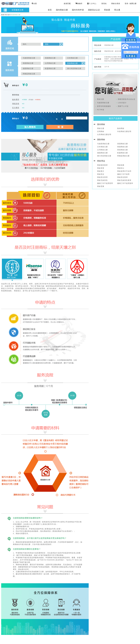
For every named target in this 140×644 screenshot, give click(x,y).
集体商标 (121, 128)
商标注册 (100, 99)
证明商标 (101, 131)
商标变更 (101, 168)
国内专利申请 (78, 10)
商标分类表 (116, 4)
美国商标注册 (122, 144)
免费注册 (133, 4)
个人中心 (92, 4)
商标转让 (121, 168)
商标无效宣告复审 (124, 180)
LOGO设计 (122, 103)
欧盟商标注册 (122, 153)
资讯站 (104, 4)
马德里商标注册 (103, 103)
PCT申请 (101, 110)
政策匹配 (67, 4)
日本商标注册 (102, 147)
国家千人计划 (123, 106)
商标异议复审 (122, 177)
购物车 (79, 4)
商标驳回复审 (102, 165)
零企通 (117, 10)
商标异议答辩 (102, 177)
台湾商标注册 (102, 150)
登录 (126, 4)
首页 (50, 10)
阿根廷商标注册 (123, 156)
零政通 (107, 10)
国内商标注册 (62, 10)
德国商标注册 (102, 153)
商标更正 (101, 171)
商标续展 (121, 165)
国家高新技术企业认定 (127, 99)
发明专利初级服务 (104, 106)
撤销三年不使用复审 (125, 183)
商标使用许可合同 (124, 171)
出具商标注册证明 (104, 134)
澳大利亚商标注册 (104, 156)
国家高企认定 (94, 10)
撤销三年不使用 (123, 174)
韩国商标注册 (122, 147)
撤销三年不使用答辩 (105, 183)
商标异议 (101, 174)
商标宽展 (101, 186)
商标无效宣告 (102, 180)
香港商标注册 (122, 150)
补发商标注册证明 (124, 131)
